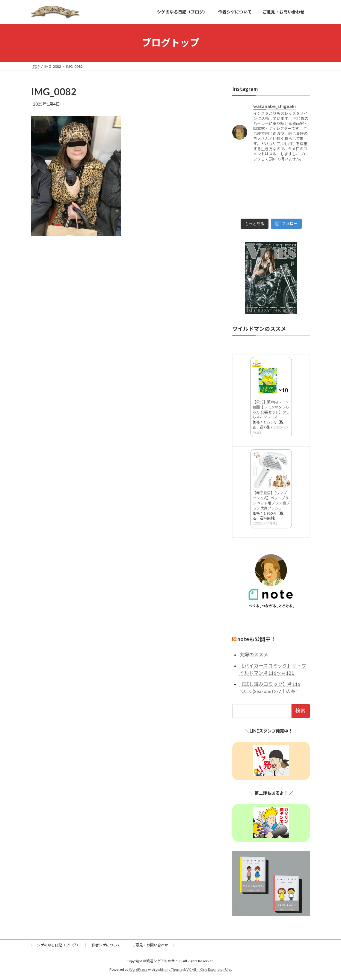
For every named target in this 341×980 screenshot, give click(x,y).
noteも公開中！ (257, 639)
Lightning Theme (169, 969)
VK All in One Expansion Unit (209, 969)
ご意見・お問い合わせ (150, 945)
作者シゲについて (106, 945)
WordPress (138, 969)
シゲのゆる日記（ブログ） (58, 945)
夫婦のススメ (254, 654)
